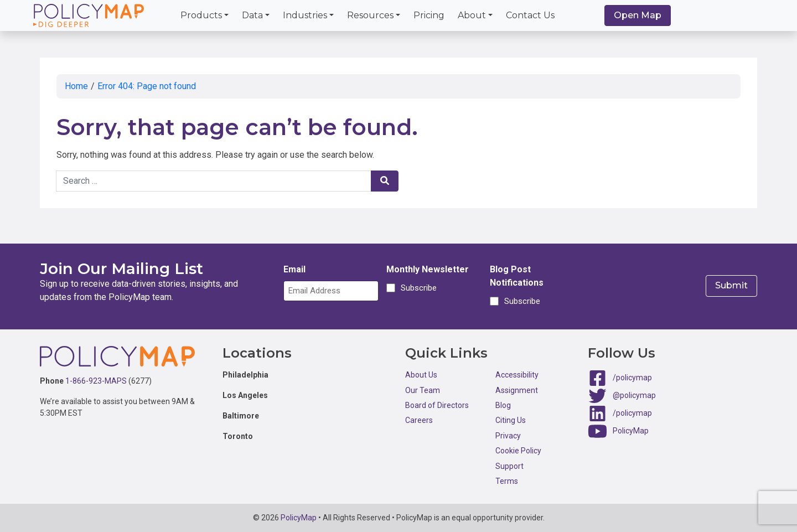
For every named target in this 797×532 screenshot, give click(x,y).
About (472, 15)
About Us (421, 375)
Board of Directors (437, 405)
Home (76, 86)
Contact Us (530, 15)
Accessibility (517, 375)
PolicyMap (631, 431)
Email (294, 269)
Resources (370, 15)
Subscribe (417, 288)
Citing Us (511, 420)
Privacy (508, 436)
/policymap (632, 378)
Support (509, 466)
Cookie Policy (518, 451)
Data (252, 15)
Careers (419, 420)
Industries (305, 15)
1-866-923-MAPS (96, 381)
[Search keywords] (214, 181)
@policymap (634, 395)
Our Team (423, 390)
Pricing (429, 15)
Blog (503, 405)
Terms (507, 481)
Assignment (517, 390)
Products (201, 15)
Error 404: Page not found (147, 86)
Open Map (638, 15)
